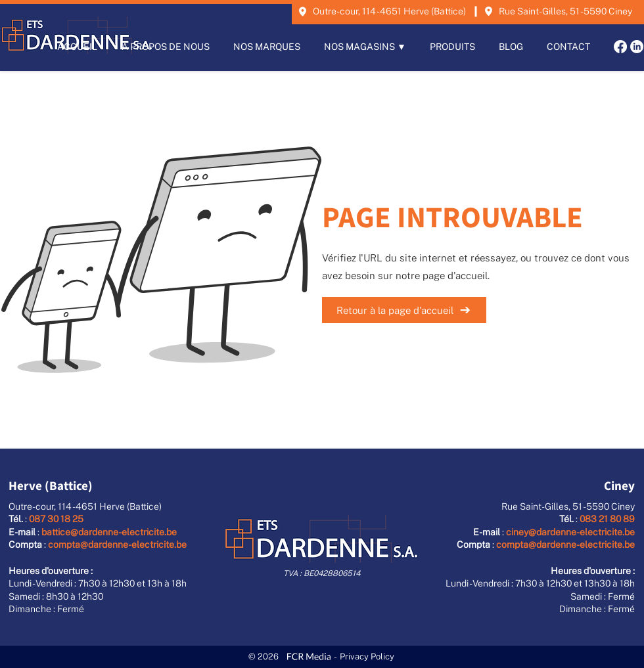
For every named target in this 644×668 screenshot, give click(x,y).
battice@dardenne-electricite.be (109, 532)
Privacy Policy (367, 657)
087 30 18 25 (56, 519)
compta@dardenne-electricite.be (117, 545)
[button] (365, 47)
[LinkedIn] (637, 47)
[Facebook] (620, 47)
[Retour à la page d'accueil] (404, 310)
